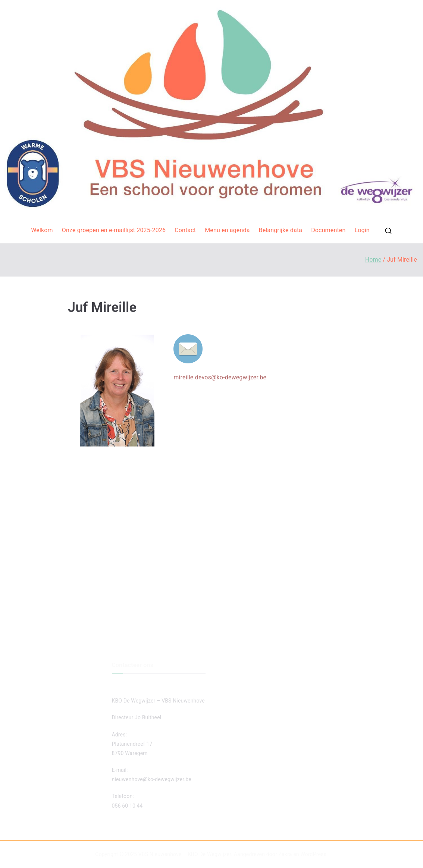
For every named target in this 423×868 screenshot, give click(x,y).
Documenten (328, 230)
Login (362, 230)
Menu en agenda (227, 230)
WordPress (313, 854)
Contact (185, 230)
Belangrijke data (281, 230)
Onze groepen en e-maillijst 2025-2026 (114, 230)
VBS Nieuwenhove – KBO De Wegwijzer (185, 854)
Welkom (42, 230)
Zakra (285, 854)
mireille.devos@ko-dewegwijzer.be (220, 377)
